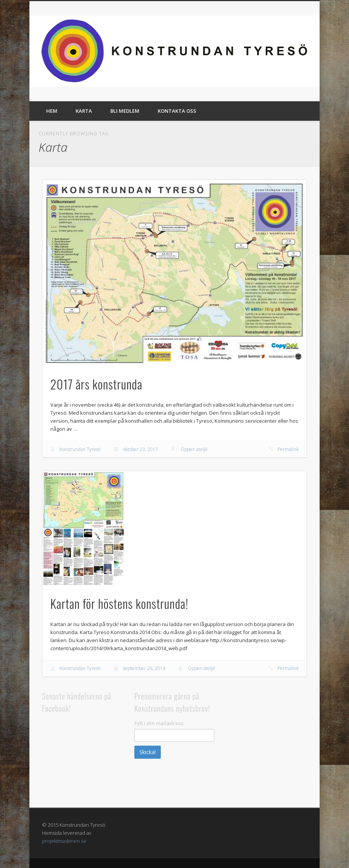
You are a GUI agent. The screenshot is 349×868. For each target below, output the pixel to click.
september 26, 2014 (144, 668)
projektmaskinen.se (64, 841)
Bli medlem (125, 111)
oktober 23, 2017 (141, 449)
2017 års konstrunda (96, 384)
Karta (84, 111)
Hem (52, 111)
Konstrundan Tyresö (80, 449)
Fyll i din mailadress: (159, 723)
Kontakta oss (177, 111)
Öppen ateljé (194, 449)
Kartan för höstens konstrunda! (120, 603)
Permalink (288, 449)
